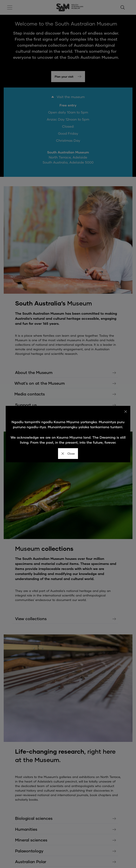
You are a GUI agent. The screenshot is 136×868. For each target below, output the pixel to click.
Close (68, 453)
